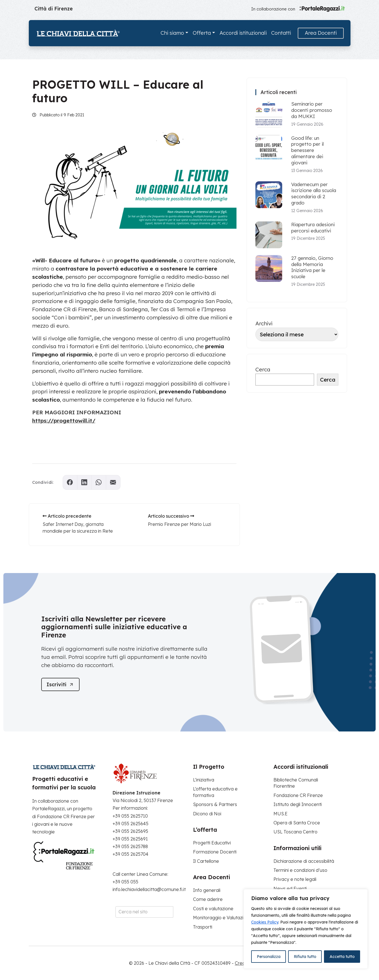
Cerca (263, 369)
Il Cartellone (206, 861)
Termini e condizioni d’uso (300, 870)
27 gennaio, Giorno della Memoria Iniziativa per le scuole (312, 267)
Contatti (281, 33)
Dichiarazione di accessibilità (304, 861)
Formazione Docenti (215, 852)
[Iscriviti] (61, 684)
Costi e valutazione (213, 909)
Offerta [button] (202, 33)
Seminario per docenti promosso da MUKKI (312, 110)
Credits (242, 963)
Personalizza (269, 957)
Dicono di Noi (207, 814)
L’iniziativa (204, 780)
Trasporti (203, 927)
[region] (306, 929)
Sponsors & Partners (215, 804)
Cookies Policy (265, 922)
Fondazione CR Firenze (298, 795)
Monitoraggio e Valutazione (222, 918)
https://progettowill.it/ (64, 421)
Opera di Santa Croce (297, 823)
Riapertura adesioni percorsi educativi (313, 227)
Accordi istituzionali (243, 33)
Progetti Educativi (212, 843)
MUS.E (281, 814)
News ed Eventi (290, 888)
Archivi (264, 323)
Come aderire (208, 899)
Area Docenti (321, 33)
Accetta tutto (342, 957)
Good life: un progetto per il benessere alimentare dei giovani (307, 150)
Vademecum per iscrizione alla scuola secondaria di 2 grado (314, 193)
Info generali (207, 890)
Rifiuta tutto (305, 957)
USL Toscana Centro (295, 832)
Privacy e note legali (295, 879)
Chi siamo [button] (172, 33)
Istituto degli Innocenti (298, 804)
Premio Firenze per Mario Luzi (179, 524)
